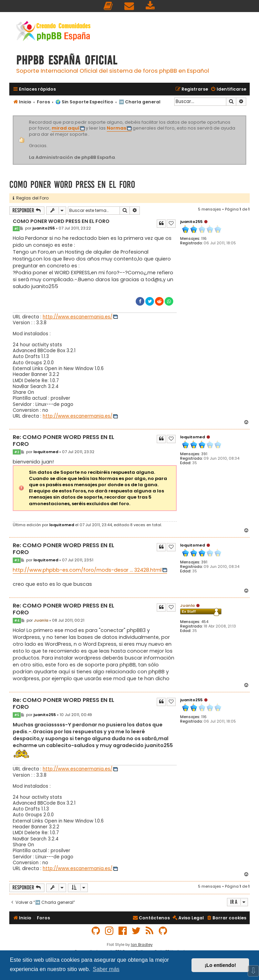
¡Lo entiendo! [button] (220, 965)
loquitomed (193, 437)
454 (205, 622)
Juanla (187, 605)
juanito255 (191, 222)
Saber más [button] (106, 969)
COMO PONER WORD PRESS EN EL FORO (72, 185)
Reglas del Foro (31, 198)
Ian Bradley (142, 945)
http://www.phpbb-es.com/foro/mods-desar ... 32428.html (87, 570)
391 (204, 454)
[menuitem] (108, 6)
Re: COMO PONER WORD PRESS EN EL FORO (64, 441)
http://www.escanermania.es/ (77, 317)
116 (204, 239)
